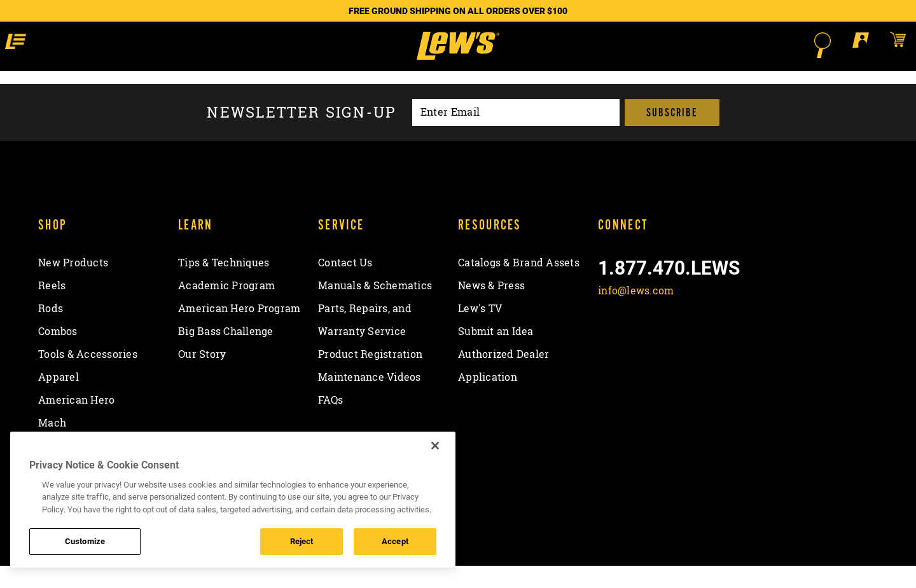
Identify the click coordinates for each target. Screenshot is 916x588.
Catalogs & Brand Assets (519, 285)
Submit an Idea (496, 354)
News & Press (491, 308)
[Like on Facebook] (610, 343)
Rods (51, 331)
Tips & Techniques (224, 285)
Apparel (59, 400)
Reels (52, 308)
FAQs (330, 423)
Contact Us (345, 285)
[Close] (435, 446)
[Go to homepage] (458, 57)
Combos (58, 354)
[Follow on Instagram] (677, 343)
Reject (302, 541)
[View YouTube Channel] (710, 343)
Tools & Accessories (88, 377)
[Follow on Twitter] (643, 343)
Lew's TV (480, 331)
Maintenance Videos (370, 400)
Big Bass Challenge (226, 354)
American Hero (76, 423)
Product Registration (370, 377)
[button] (114, 44)
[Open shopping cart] (804, 44)
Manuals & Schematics (375, 308)
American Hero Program (239, 331)
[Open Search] (729, 45)
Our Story (202, 377)
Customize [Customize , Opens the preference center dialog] (85, 541)
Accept (395, 541)
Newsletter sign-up (302, 135)
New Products (73, 285)
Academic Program (226, 308)
